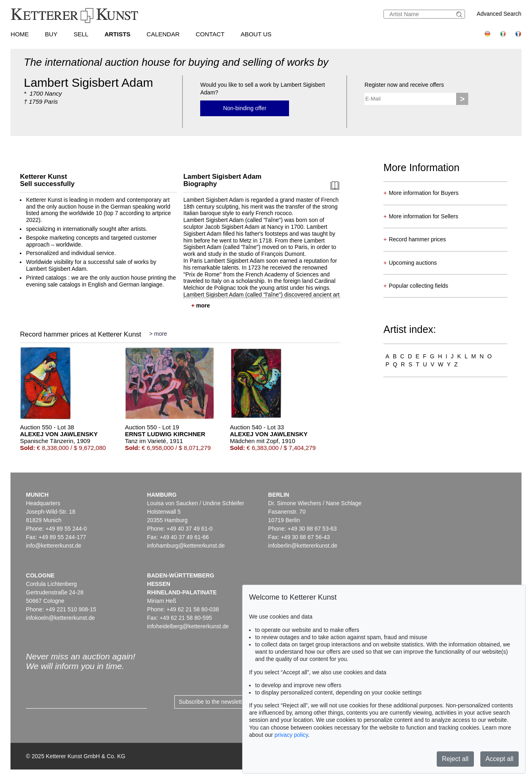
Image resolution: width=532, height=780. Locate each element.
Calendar (163, 34)
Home (20, 34)
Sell (81, 34)
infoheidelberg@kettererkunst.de (188, 626)
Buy (51, 34)
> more (158, 334)
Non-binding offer (245, 108)
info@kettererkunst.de (53, 546)
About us (256, 34)
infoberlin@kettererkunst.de (303, 546)
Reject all (455, 759)
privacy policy (291, 735)
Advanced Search (499, 14)
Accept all (500, 759)
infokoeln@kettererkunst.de (60, 618)
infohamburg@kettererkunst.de (186, 546)
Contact (210, 34)
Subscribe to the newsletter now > (221, 702)
